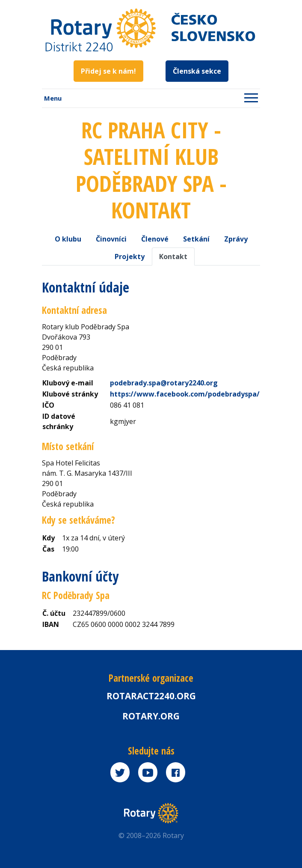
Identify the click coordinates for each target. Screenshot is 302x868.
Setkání (196, 239)
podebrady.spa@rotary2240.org (164, 383)
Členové (155, 239)
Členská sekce (197, 71)
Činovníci (111, 239)
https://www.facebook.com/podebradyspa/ (185, 394)
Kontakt (173, 257)
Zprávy (236, 239)
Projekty (130, 257)
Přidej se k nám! (108, 71)
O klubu (68, 239)
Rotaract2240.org (151, 696)
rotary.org (151, 716)
